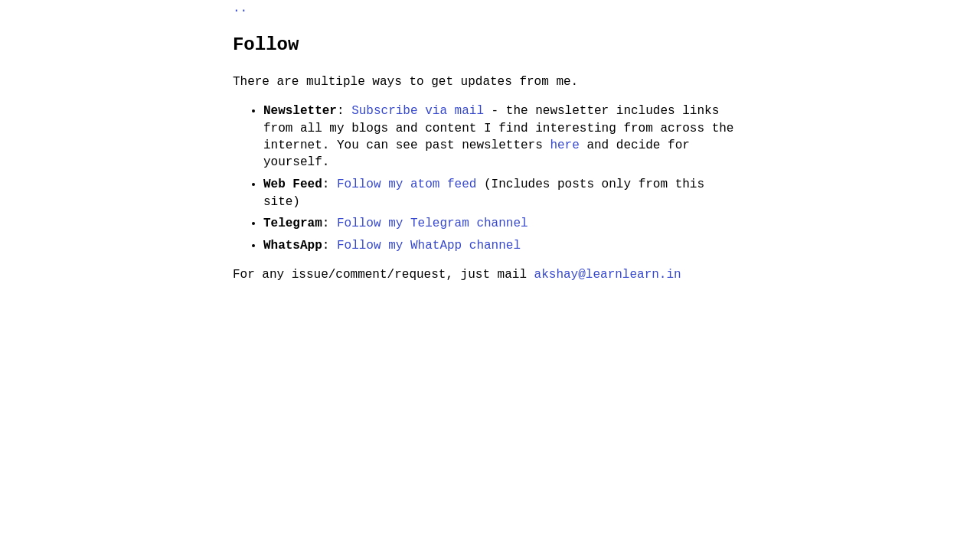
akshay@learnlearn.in (608, 275)
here (564, 145)
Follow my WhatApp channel (429, 246)
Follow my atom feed (407, 184)
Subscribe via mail (418, 111)
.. (240, 8)
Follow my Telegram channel (433, 223)
